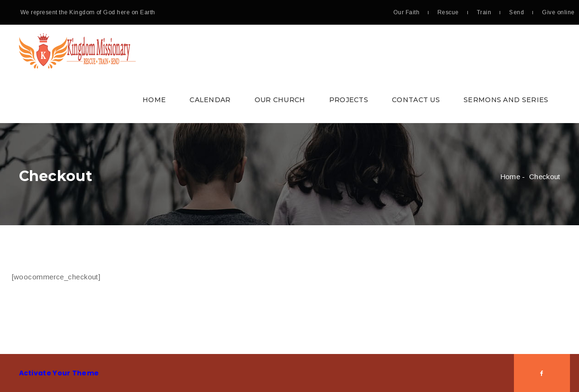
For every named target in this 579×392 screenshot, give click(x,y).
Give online (558, 12)
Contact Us (416, 100)
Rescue (448, 12)
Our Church (280, 100)
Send (517, 12)
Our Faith (406, 12)
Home (154, 100)
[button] (290, 74)
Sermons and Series (506, 100)
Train (484, 12)
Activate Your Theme (59, 373)
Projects (349, 100)
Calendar (210, 100)
